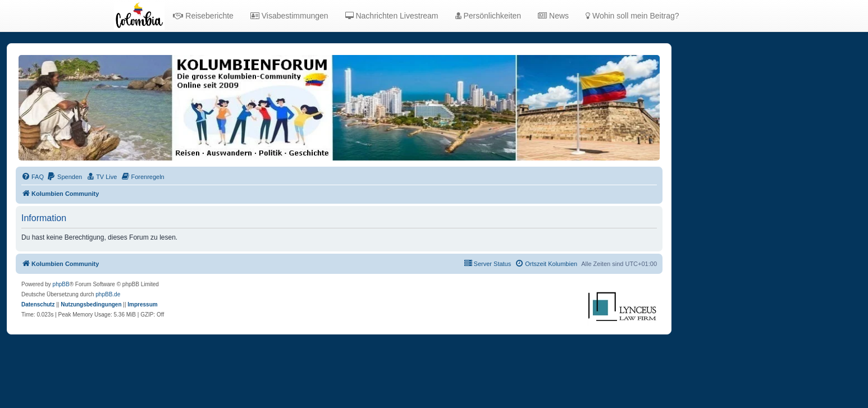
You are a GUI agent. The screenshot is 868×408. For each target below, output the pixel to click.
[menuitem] (33, 177)
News (553, 16)
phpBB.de (108, 294)
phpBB (61, 284)
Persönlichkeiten (488, 16)
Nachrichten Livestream (392, 16)
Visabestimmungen (289, 16)
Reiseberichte (203, 16)
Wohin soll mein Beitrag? (632, 16)
